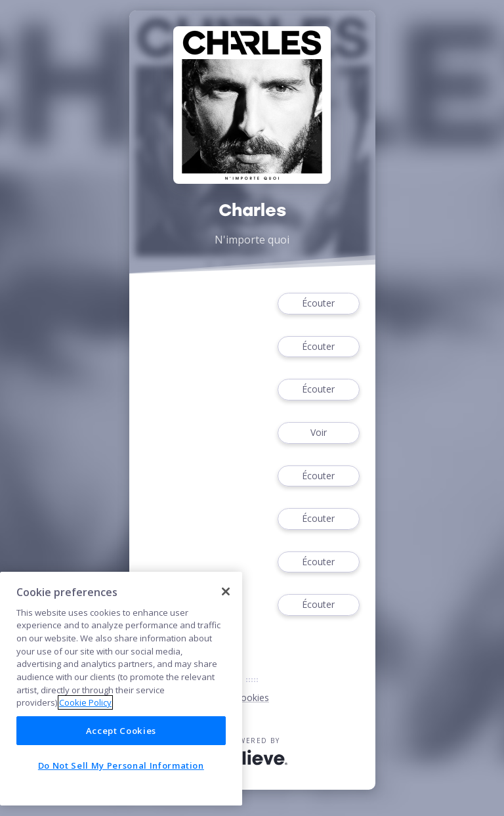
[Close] (226, 591)
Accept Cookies (121, 731)
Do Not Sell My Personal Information (121, 765)
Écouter (318, 304)
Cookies (252, 698)
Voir (318, 433)
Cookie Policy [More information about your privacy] (85, 702)
